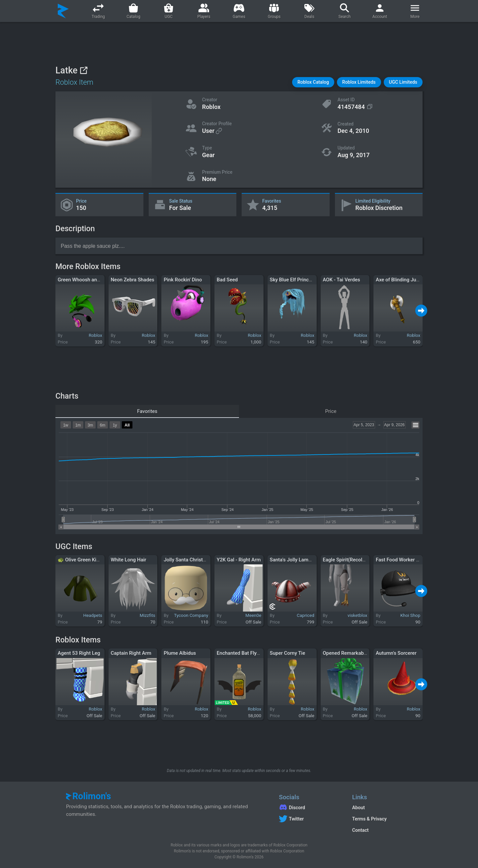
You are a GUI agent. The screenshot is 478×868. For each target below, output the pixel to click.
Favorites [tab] (147, 411)
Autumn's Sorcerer (396, 653)
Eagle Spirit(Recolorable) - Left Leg (361, 560)
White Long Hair (128, 560)
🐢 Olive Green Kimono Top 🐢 (92, 560)
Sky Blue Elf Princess (293, 280)
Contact (360, 830)
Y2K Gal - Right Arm (239, 560)
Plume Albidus (180, 653)
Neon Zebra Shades (132, 280)
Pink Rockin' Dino (183, 280)
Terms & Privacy (369, 819)
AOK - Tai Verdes (341, 280)
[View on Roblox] (83, 70)
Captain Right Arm (131, 653)
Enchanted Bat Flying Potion (248, 653)
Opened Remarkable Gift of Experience (366, 653)
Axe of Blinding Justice (401, 280)
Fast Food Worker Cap (400, 560)
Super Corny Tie (288, 653)
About (358, 808)
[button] (313, 82)
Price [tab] (331, 411)
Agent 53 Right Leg (79, 653)
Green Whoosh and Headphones (93, 280)
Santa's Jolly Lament (293, 560)
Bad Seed (227, 280)
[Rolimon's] (63, 11)
